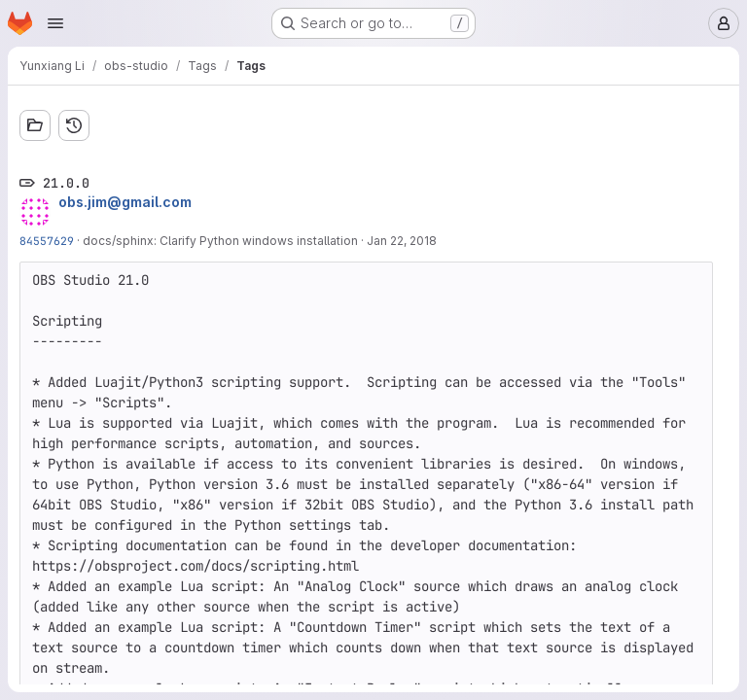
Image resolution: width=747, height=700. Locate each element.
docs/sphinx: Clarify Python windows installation (220, 241)
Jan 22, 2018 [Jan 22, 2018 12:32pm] (402, 241)
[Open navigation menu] (55, 23)
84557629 (47, 241)
